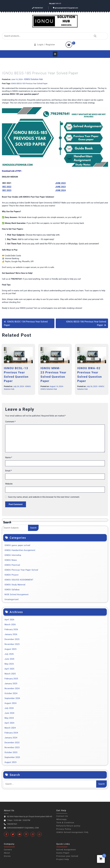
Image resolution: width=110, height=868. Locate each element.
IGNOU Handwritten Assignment (20, 550)
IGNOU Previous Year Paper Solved (21, 570)
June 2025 (9, 659)
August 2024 (11, 703)
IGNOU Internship (13, 555)
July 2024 (9, 708)
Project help (63, 859)
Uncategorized (11, 599)
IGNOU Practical (12, 565)
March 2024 (10, 728)
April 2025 (9, 669)
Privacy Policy (64, 829)
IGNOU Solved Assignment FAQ (72, 832)
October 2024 (11, 693)
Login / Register (45, 45)
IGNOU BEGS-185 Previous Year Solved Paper (29, 83)
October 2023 (11, 752)
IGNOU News (11, 560)
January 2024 (11, 738)
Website (9, 484)
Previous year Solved (67, 856)
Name (9, 457)
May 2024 (9, 718)
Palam (52, 4)
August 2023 (11, 762)
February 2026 (11, 629)
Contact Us (62, 816)
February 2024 (11, 733)
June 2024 (9, 713)
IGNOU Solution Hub (33, 79)
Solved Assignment (66, 850)
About (7, 853)
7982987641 (38, 8)
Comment (10, 422)
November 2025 (12, 644)
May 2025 (9, 664)
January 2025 (11, 684)
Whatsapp (62, 819)
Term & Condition (65, 823)
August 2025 (11, 649)
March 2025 (10, 674)
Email (9, 471)
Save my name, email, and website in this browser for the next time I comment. (44, 497)
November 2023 (12, 747)
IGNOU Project (11, 575)
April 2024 (9, 723)
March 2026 (10, 625)
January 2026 (11, 634)
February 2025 (11, 679)
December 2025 (12, 639)
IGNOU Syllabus (12, 590)
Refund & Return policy (68, 826)
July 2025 (9, 654)
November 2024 (12, 688)
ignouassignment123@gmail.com (65, 8)
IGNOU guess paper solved (17, 545)
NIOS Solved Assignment (17, 595)
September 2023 (12, 757)
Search (94, 36)
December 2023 (12, 743)
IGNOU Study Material (15, 585)
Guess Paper (63, 853)
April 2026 (9, 620)
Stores (7, 856)
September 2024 (12, 698)
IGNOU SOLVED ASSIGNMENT (19, 580)
